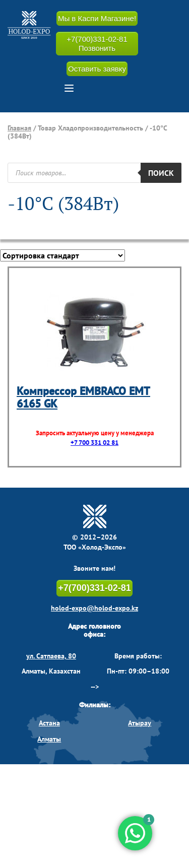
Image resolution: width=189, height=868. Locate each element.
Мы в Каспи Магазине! (97, 18)
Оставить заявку (97, 69)
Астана (49, 723)
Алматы (49, 739)
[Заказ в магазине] (62, 255)
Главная (19, 128)
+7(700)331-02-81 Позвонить (97, 43)
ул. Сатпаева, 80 (51, 656)
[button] (69, 88)
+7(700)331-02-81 (94, 588)
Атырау (140, 723)
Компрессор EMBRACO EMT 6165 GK (83, 397)
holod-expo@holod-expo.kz (94, 608)
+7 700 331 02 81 (94, 443)
